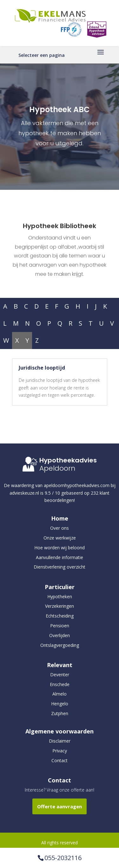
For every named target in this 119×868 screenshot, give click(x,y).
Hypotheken (60, 597)
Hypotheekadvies (68, 460)
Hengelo (60, 704)
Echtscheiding (60, 616)
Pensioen (60, 626)
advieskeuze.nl (24, 493)
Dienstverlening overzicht (60, 567)
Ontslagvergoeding (60, 645)
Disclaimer (60, 741)
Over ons (60, 528)
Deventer (60, 675)
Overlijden (60, 635)
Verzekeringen (60, 606)
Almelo (60, 694)
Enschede (60, 684)
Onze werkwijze (60, 538)
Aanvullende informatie (60, 557)
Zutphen (60, 713)
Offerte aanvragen (60, 806)
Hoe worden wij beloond (60, 548)
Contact (60, 760)
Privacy (60, 751)
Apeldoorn (57, 468)
